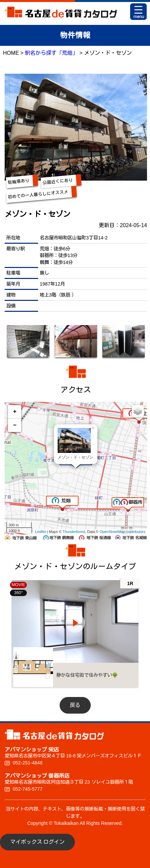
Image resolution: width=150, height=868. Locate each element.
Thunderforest (74, 532)
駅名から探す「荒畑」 (51, 53)
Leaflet (41, 532)
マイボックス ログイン (37, 842)
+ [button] (15, 412)
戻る (75, 705)
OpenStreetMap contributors (123, 532)
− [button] (15, 425)
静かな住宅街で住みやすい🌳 (87, 675)
